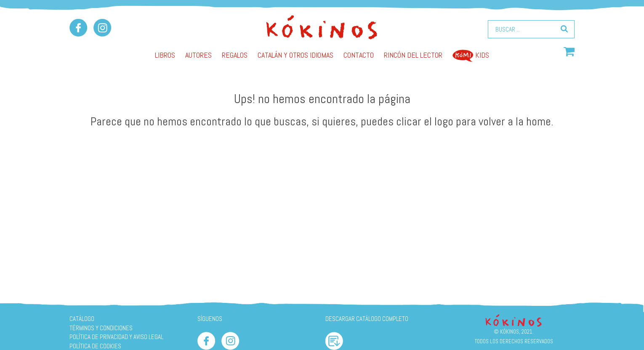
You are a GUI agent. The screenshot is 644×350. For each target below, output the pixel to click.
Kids (471, 55)
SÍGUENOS (210, 319)
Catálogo (82, 319)
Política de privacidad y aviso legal (116, 337)
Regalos (235, 55)
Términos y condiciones (101, 328)
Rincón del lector (413, 55)
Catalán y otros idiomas (295, 55)
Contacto (359, 55)
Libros (165, 55)
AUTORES (198, 55)
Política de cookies (95, 346)
